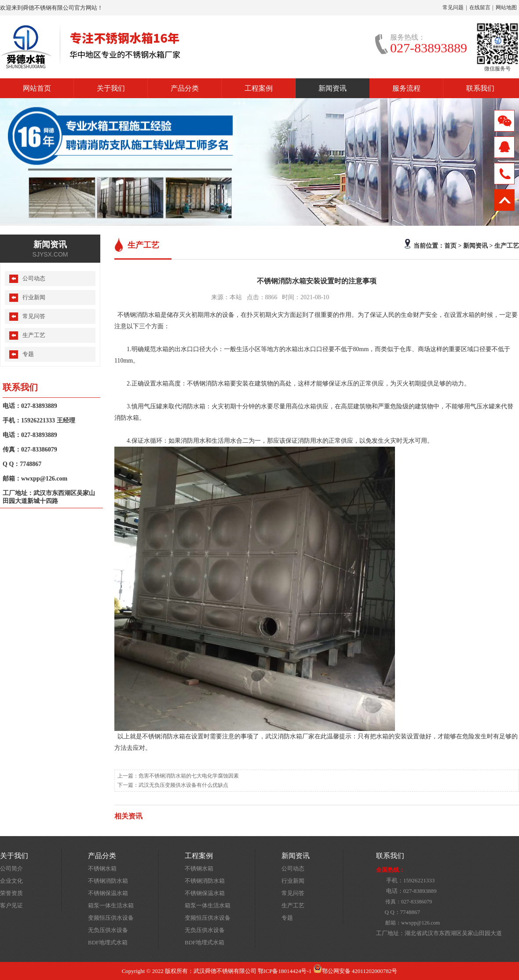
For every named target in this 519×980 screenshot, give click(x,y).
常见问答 (34, 316)
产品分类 (185, 88)
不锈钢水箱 (102, 868)
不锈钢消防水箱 (108, 881)
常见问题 (453, 7)
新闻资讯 (333, 88)
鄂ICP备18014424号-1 (285, 971)
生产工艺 (507, 246)
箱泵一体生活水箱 (111, 905)
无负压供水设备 (108, 930)
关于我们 (111, 88)
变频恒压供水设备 (111, 918)
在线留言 (480, 7)
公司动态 (34, 278)
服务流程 (406, 88)
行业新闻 (34, 297)
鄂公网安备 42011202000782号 (355, 971)
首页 (450, 246)
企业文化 (11, 881)
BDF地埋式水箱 (108, 942)
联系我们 (480, 88)
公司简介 (11, 868)
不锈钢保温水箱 (108, 893)
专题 (28, 354)
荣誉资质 (11, 893)
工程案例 (259, 88)
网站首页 (37, 88)
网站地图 (506, 7)
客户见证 (11, 905)
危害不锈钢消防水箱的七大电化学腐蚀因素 (189, 776)
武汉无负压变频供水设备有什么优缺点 (183, 785)
